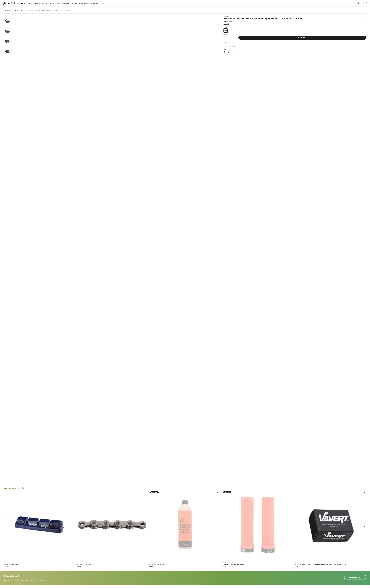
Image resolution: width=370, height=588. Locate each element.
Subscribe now (355, 577)
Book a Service (84, 3)
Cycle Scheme (94, 3)
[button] (359, 3)
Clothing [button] (37, 3)
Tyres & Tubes (19, 11)
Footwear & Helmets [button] (48, 3)
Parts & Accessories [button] (63, 3)
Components (8, 11)
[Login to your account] (355, 3)
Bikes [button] (31, 3)
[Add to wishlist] (73, 493)
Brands (103, 3)
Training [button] (74, 3)
